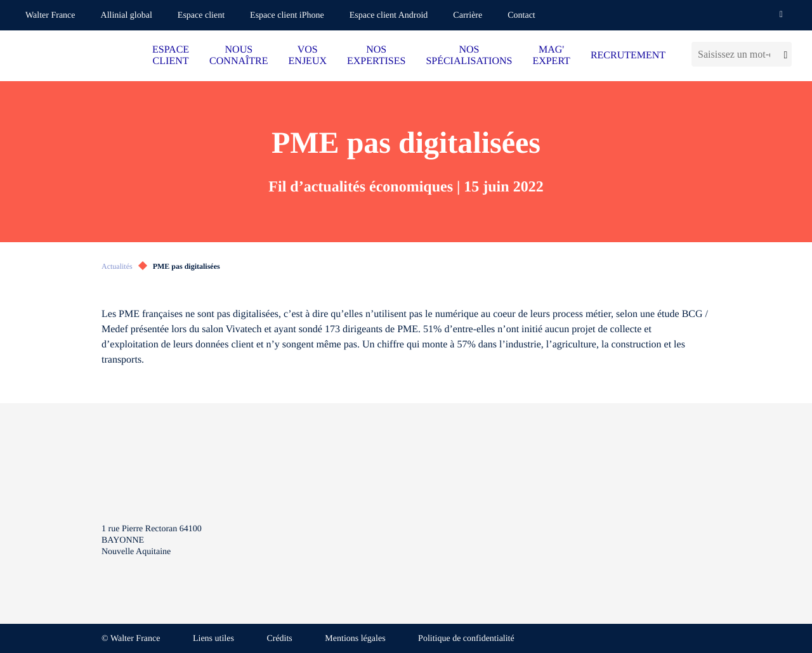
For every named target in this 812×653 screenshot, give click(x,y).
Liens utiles (213, 639)
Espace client (201, 16)
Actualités (117, 266)
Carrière (468, 16)
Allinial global (127, 16)
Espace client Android (389, 16)
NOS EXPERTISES (376, 55)
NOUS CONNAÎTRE (239, 55)
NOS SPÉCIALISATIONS (469, 55)
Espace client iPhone (287, 16)
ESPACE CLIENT (171, 55)
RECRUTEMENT (628, 55)
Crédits (279, 639)
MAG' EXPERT (551, 55)
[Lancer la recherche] (784, 54)
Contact (521, 16)
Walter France (50, 16)
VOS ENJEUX (308, 55)
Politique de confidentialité (466, 639)
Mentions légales (355, 639)
